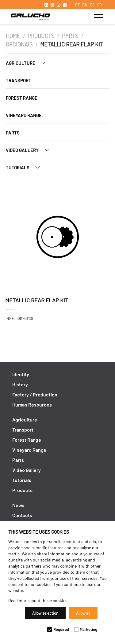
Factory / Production (35, 394)
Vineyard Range (24, 115)
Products (41, 36)
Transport (19, 80)
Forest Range (22, 98)
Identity (21, 374)
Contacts (22, 515)
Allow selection (45, 613)
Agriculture (28, 63)
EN (85, 5)
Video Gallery (30, 150)
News (18, 505)
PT (77, 5)
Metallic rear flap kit (72, 44)
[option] (58, 238)
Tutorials (25, 167)
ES (92, 5)
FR (100, 5)
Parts (70, 36)
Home (13, 36)
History (20, 384)
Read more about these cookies (38, 600)
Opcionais (19, 44)
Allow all (83, 613)
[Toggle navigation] (99, 16)
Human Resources (32, 405)
